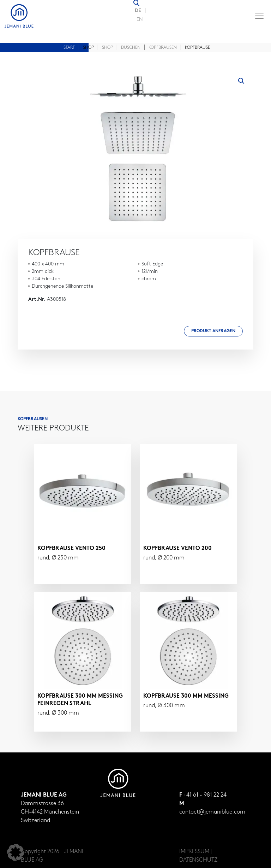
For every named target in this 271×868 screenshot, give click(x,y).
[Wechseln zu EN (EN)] (140, 20)
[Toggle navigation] (259, 16)
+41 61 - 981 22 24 (205, 795)
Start (69, 48)
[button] (241, 81)
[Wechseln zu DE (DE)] (140, 11)
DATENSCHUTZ (198, 860)
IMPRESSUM (194, 852)
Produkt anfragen (213, 331)
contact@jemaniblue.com (212, 812)
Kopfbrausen (163, 48)
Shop (107, 48)
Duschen (131, 48)
